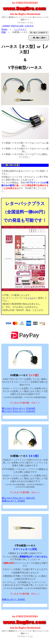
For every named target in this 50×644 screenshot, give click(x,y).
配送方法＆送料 (17, 26)
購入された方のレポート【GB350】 (19, 411)
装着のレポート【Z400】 (14, 501)
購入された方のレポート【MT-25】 (19, 498)
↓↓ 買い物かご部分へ (39, 38)
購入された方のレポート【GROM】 (19, 408)
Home (4, 29)
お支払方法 (29, 26)
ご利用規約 (6, 26)
